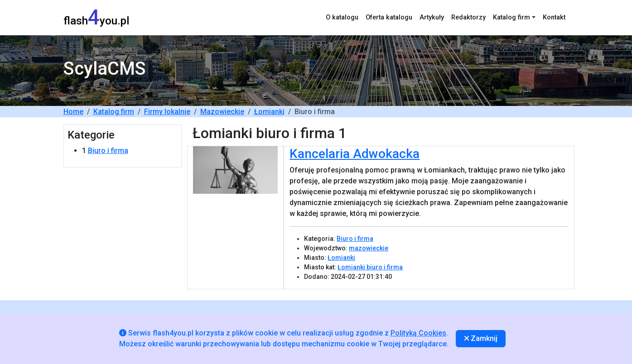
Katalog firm (114, 112)
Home (73, 112)
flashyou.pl (96, 17)
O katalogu (342, 17)
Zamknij (481, 338)
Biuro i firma (108, 151)
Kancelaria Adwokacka (355, 154)
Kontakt (554, 17)
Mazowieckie (222, 112)
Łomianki (269, 112)
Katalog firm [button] (511, 17)
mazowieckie (369, 248)
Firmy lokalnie (167, 112)
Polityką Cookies (418, 333)
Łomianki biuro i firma (370, 267)
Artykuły (432, 17)
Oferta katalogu (389, 17)
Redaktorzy (468, 17)
